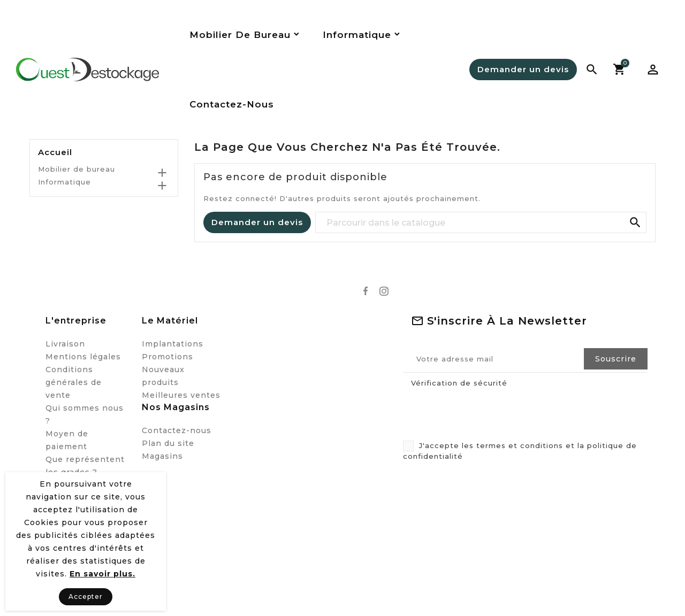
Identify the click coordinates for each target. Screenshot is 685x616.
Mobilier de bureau (77, 169)
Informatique (64, 182)
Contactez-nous (177, 430)
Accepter (86, 596)
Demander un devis (523, 69)
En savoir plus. (102, 574)
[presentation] (483, 413)
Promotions (168, 357)
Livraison (65, 344)
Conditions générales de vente (74, 382)
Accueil (55, 152)
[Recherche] (481, 223)
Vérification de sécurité (459, 383)
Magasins (162, 456)
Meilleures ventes (181, 395)
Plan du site (168, 443)
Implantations (173, 344)
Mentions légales (83, 357)
